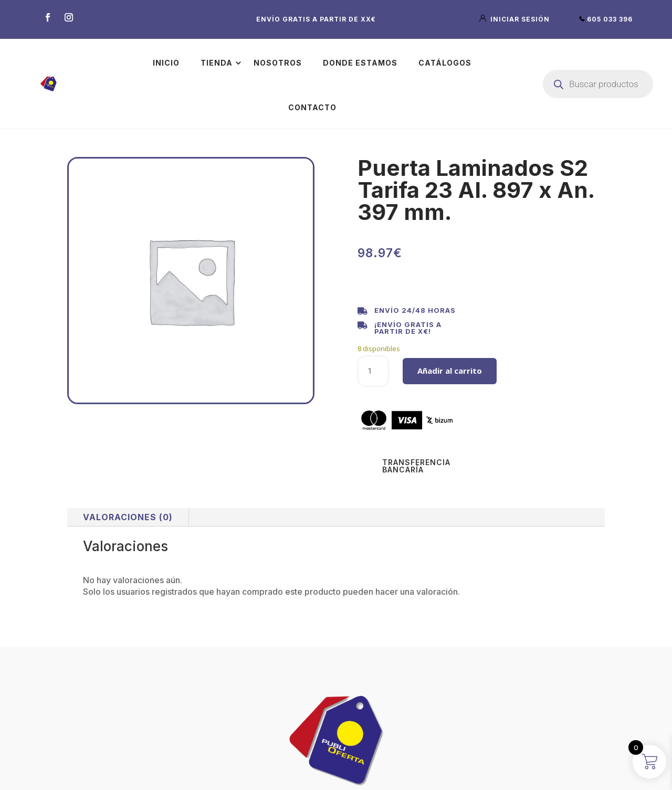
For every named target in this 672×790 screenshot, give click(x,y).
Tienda (217, 63)
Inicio (166, 63)
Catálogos (445, 63)
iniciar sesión (516, 19)
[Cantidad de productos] (373, 371)
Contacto (312, 107)
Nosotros (278, 63)
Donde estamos (360, 63)
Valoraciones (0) (128, 517)
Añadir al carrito (450, 371)
